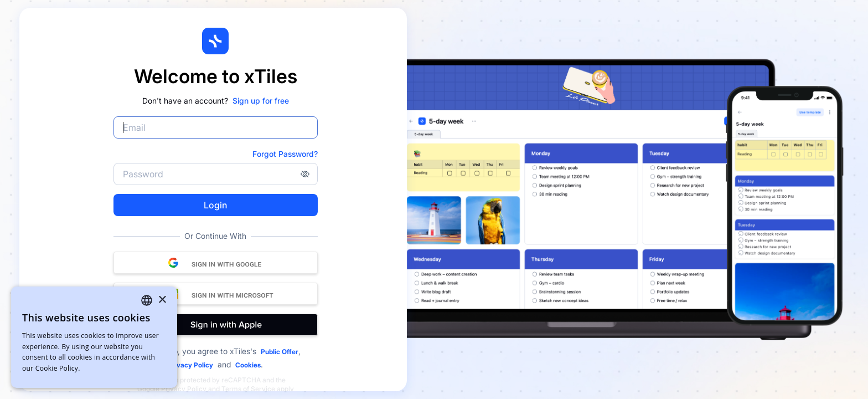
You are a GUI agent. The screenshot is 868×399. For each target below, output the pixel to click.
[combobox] (147, 300)
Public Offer (280, 352)
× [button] (162, 300)
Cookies (248, 365)
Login (215, 205)
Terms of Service (248, 389)
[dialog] (94, 337)
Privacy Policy (190, 365)
